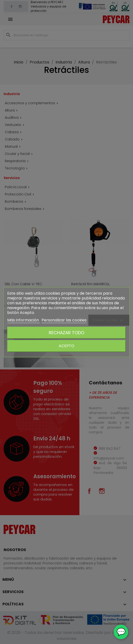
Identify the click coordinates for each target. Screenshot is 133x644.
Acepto (66, 346)
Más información (24, 320)
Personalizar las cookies (64, 320)
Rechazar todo (66, 333)
